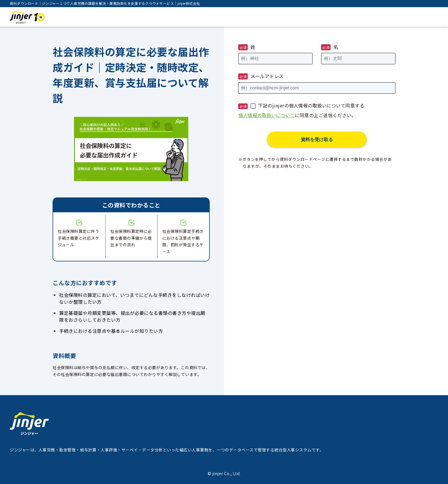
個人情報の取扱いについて (267, 115)
